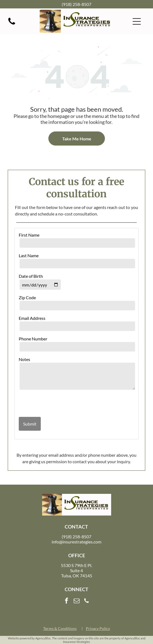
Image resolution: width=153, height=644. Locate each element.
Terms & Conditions (60, 628)
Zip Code (27, 297)
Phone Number (33, 339)
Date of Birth (31, 276)
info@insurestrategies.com (76, 542)
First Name (29, 235)
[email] (77, 602)
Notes (24, 359)
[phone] (87, 602)
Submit (30, 424)
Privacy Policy (98, 628)
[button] (137, 21)
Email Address (32, 318)
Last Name (29, 255)
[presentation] (51, 404)
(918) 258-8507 (76, 4)
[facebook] (67, 602)
